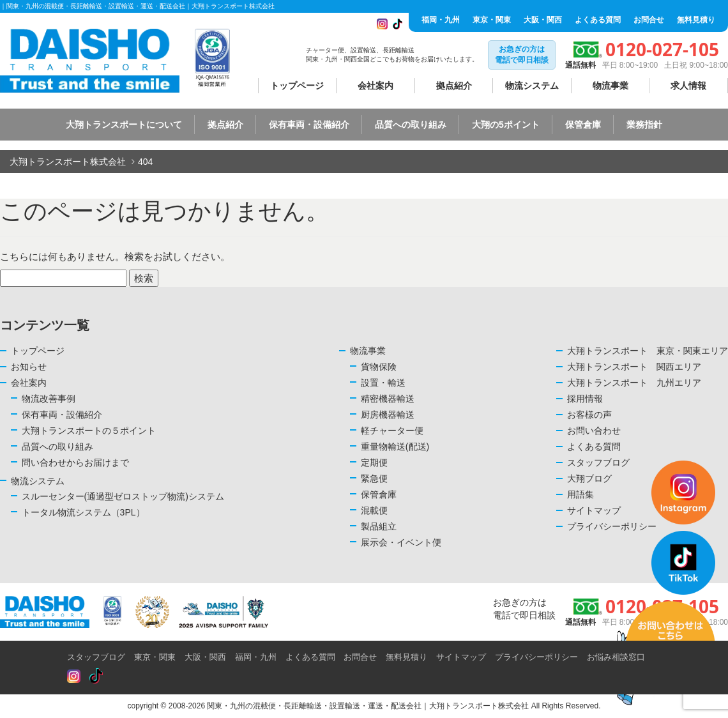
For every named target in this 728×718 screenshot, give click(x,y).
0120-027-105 (662, 49)
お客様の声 (589, 415)
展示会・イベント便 (401, 542)
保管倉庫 (583, 125)
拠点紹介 (454, 86)
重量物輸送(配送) (395, 447)
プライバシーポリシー (536, 657)
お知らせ (29, 367)
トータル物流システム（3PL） (83, 512)
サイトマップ (461, 657)
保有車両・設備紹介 (309, 125)
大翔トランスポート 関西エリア (634, 367)
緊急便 (374, 478)
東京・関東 (492, 20)
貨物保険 (379, 367)
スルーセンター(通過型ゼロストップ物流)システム (123, 496)
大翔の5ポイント (506, 125)
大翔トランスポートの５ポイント (89, 431)
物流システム (532, 86)
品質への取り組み (411, 125)
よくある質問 (598, 20)
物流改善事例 (49, 399)
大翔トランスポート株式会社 (68, 162)
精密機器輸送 (388, 399)
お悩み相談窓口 (616, 657)
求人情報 (688, 86)
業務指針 (644, 125)
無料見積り (696, 20)
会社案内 (375, 86)
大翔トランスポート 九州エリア (634, 383)
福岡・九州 (441, 20)
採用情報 (585, 399)
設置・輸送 (383, 383)
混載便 (374, 510)
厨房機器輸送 (388, 415)
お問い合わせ (594, 431)
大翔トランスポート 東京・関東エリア (648, 351)
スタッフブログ (96, 657)
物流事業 (610, 86)
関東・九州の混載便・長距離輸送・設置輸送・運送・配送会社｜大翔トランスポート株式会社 (368, 706)
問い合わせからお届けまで (75, 462)
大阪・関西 (543, 20)
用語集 (580, 494)
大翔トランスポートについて (124, 125)
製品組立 (379, 526)
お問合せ (649, 20)
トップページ (297, 86)
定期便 (374, 462)
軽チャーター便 (392, 431)
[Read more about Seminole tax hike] (74, 677)
